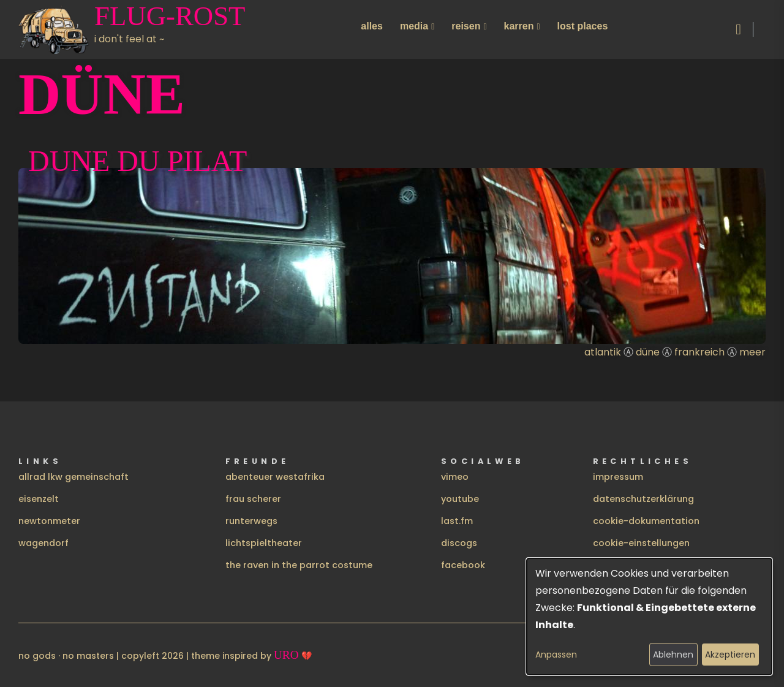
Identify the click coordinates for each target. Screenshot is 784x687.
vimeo (455, 477)
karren (519, 26)
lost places (583, 26)
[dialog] (649, 617)
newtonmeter (49, 521)
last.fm (457, 521)
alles (372, 26)
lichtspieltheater (264, 543)
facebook (463, 565)
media (414, 26)
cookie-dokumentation (646, 521)
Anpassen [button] (556, 655)
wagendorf (43, 543)
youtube (460, 499)
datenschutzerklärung (643, 499)
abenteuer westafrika (275, 477)
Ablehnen (673, 655)
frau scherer (253, 499)
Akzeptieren (730, 655)
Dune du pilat (138, 161)
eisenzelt (39, 499)
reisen (466, 26)
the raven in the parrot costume (299, 565)
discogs (459, 543)
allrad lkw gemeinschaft (73, 477)
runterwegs (251, 521)
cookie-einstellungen (641, 543)
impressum (618, 477)
